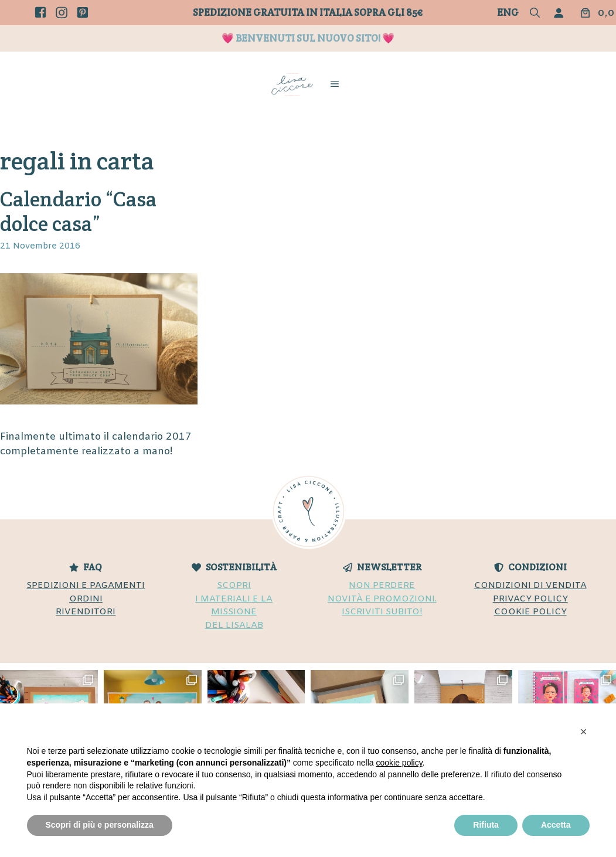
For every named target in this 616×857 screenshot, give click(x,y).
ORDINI (86, 599)
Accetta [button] (556, 825)
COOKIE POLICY (530, 612)
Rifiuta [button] (486, 825)
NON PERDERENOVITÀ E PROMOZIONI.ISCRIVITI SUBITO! (382, 599)
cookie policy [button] (399, 763)
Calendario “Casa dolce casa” (78, 211)
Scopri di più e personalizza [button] (100, 825)
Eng (508, 12)
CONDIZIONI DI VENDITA (530, 586)
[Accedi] (561, 13)
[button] (535, 14)
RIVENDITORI (86, 612)
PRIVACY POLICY (530, 599)
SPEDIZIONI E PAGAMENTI (86, 586)
